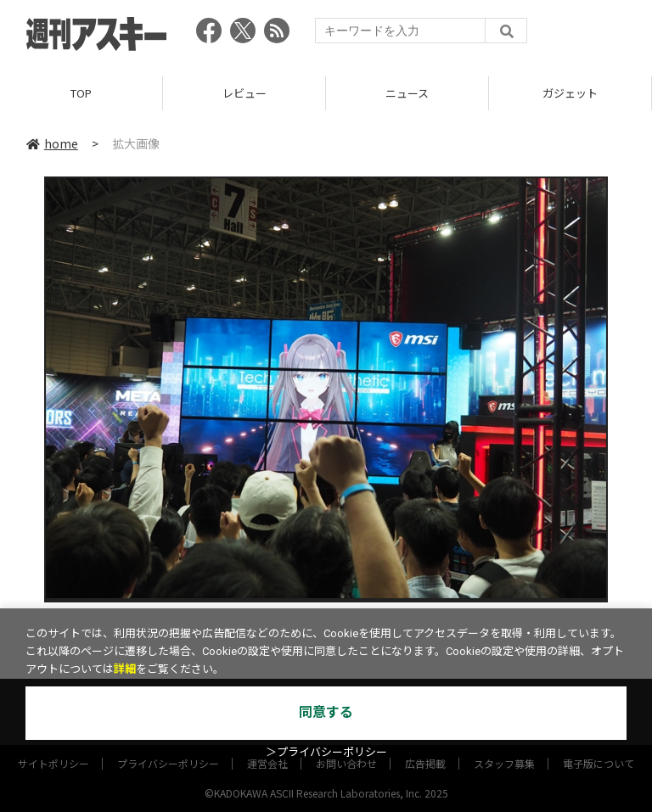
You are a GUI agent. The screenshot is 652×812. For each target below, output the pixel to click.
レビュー (244, 93)
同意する (326, 712)
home (52, 143)
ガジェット (570, 93)
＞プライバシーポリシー (326, 752)
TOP (81, 93)
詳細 (125, 669)
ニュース (407, 93)
